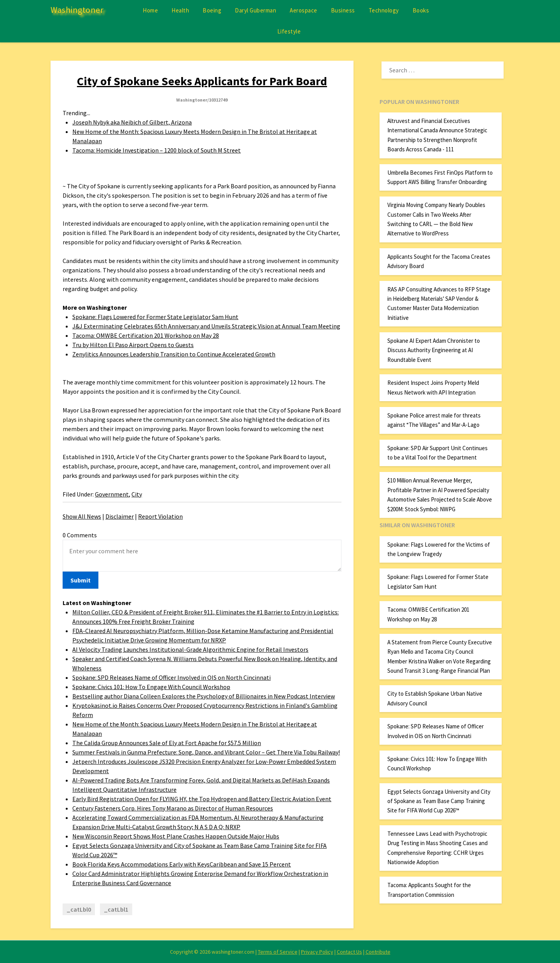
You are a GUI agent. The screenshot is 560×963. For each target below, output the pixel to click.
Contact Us (349, 952)
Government (112, 494)
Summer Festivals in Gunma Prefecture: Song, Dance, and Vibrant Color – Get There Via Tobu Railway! (206, 752)
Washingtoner (77, 10)
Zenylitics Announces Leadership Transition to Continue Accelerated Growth (174, 354)
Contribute (378, 952)
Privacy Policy (317, 952)
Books (421, 10)
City (137, 494)
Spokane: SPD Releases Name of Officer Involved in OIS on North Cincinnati (171, 677)
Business (343, 10)
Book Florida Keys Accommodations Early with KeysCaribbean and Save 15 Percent (182, 864)
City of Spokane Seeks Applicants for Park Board (202, 81)
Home (150, 10)
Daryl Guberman (255, 10)
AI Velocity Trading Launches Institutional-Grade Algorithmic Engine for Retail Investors (190, 649)
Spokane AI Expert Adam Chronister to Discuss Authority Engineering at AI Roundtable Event (434, 350)
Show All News (82, 516)
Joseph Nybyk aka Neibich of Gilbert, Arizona (132, 122)
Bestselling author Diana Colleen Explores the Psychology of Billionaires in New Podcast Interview (204, 696)
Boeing (212, 10)
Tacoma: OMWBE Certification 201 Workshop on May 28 (146, 335)
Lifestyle (289, 31)
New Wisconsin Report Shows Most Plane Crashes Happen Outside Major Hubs (176, 836)
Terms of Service (278, 952)
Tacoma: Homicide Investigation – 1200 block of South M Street (157, 150)
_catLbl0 (79, 909)
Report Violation (160, 516)
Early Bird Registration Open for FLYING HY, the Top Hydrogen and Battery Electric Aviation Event (202, 799)
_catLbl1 (116, 909)
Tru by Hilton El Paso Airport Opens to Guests (133, 345)
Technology (384, 10)
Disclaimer (120, 516)
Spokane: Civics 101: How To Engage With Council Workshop (151, 687)
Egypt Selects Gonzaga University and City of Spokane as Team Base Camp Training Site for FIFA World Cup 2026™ (439, 801)
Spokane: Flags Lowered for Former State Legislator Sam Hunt (155, 317)
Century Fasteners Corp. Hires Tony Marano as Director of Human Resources (173, 808)
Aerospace (304, 10)
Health (180, 10)
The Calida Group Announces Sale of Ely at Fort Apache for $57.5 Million (167, 743)
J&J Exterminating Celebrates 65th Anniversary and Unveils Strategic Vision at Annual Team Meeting (206, 326)
